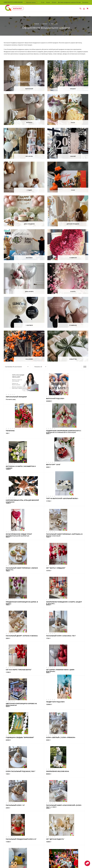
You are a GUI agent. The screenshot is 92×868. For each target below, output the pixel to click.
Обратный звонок (31, 2)
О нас (43, 2)
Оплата (54, 2)
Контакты (85, 2)
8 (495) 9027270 (8, 2)
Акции (48, 2)
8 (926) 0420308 (18, 2)
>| (61, 715)
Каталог (19, 8)
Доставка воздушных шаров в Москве (69, 2)
